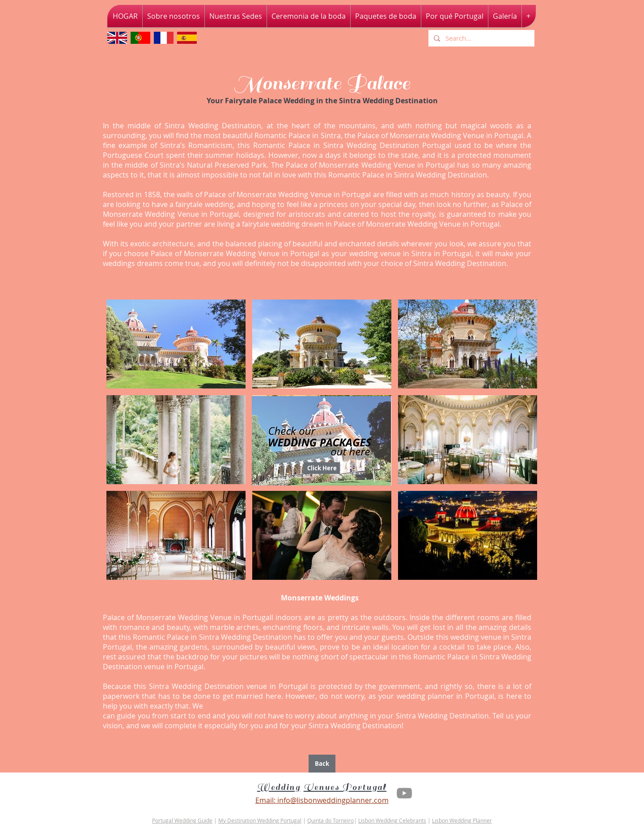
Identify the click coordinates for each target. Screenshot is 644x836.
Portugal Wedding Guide (182, 820)
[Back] (322, 764)
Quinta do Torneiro (330, 820)
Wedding (279, 787)
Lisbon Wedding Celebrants (392, 820)
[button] (176, 344)
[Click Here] (322, 468)
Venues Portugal (345, 787)
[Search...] (481, 38)
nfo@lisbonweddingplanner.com (334, 800)
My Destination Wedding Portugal (260, 820)
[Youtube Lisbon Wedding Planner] (404, 793)
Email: (265, 800)
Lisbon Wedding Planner (462, 820)
